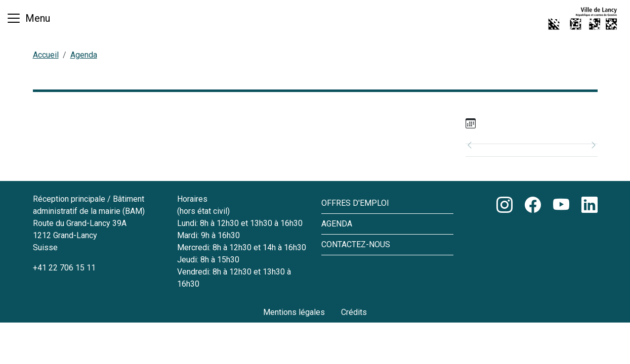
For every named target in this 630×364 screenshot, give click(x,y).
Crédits (354, 312)
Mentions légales (294, 312)
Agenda (84, 55)
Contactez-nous (356, 244)
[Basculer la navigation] (28, 18)
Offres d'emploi (355, 203)
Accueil (46, 55)
